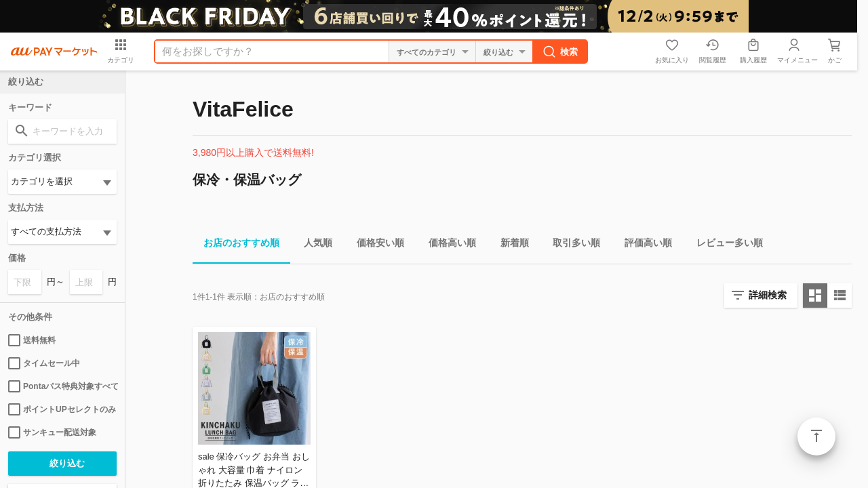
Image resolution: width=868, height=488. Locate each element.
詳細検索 (768, 295)
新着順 (509, 245)
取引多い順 (571, 245)
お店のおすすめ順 (236, 245)
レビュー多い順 (724, 245)
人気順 (313, 245)
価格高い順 (447, 245)
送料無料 (32, 340)
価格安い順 (375, 245)
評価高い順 (643, 245)
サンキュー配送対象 (52, 432)
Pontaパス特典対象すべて (62, 386)
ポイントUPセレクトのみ (62, 409)
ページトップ (816, 436)
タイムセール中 (44, 363)
